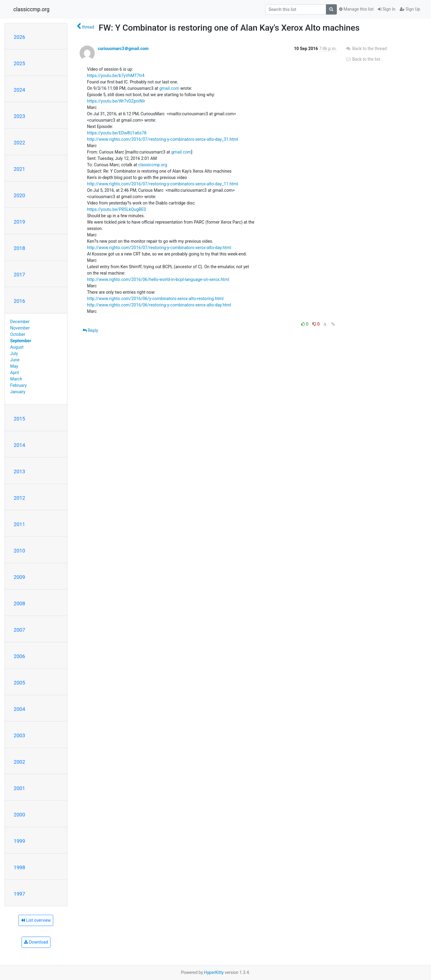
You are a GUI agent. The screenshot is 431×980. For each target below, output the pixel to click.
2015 (19, 419)
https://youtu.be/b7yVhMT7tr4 (116, 76)
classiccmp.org (31, 9)
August (17, 347)
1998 (19, 867)
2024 (19, 90)
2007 (19, 630)
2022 (19, 143)
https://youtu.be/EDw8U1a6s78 (117, 133)
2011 (19, 524)
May (14, 366)
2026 (19, 37)
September (21, 341)
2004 (19, 709)
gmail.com (169, 88)
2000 (19, 815)
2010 (19, 551)
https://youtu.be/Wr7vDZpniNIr (116, 101)
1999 (19, 841)
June (15, 360)
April (15, 373)
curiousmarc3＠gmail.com (123, 49)
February (19, 385)
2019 (19, 222)
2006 (19, 656)
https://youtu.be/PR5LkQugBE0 (117, 209)
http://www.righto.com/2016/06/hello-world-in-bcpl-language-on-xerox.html (158, 279)
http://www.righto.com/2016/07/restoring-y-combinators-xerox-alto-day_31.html (163, 139)
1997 (19, 894)
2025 (19, 63)
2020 (19, 195)
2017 (19, 275)
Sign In (387, 9)
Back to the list (363, 59)
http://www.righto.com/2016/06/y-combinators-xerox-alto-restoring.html (155, 299)
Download (36, 942)
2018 (19, 248)
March (16, 379)
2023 (19, 116)
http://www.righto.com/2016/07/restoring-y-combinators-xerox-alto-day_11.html (163, 184)
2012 (19, 498)
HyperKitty (214, 972)
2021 (19, 169)
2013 (19, 471)
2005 (19, 683)
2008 (19, 603)
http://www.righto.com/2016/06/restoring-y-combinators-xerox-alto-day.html (159, 305)
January (18, 392)
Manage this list (356, 9)
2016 (19, 301)
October (18, 334)
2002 (19, 762)
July (14, 353)
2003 (19, 735)
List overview (36, 920)
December (20, 322)
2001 (19, 788)
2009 (19, 577)
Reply (90, 330)
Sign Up (410, 9)
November (20, 328)
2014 (19, 445)
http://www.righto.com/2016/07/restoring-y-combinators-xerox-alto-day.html (159, 248)
